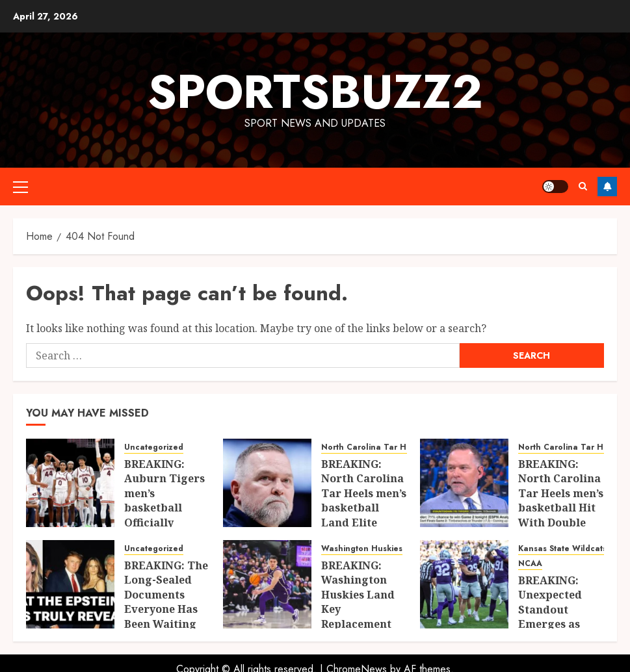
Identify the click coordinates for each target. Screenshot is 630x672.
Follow (607, 187)
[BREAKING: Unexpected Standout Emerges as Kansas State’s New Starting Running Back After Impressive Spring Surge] (464, 584)
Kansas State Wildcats (562, 549)
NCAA (530, 564)
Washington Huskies (362, 549)
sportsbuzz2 (315, 92)
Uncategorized (154, 447)
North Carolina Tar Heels (372, 447)
